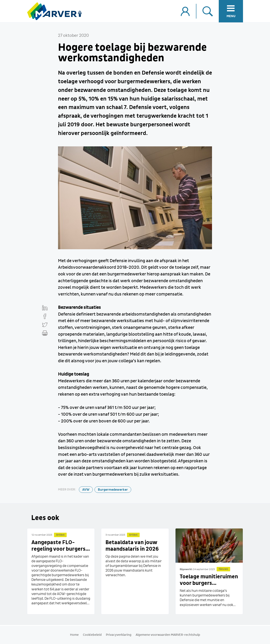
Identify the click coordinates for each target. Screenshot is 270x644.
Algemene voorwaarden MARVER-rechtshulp (168, 635)
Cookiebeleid (92, 635)
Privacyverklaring (119, 635)
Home (74, 635)
